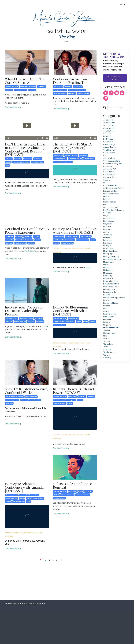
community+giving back (28, 88)
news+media (109, 300)
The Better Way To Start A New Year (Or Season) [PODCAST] (73, 155)
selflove (93, 349)
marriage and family (112, 275)
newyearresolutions (75, 168)
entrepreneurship (82, 260)
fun (105, 217)
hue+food (108, 226)
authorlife (68, 93)
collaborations (110, 158)
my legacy (108, 294)
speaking (31, 263)
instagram (108, 244)
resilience (72, 100)
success (107, 374)
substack (107, 371)
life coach (91, 430)
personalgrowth (89, 168)
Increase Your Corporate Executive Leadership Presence (26, 332)
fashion (8, 176)
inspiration (9, 92)
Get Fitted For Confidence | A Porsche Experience (24, 248)
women (70, 437)
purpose (56, 263)
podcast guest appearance (110, 323)
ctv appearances (111, 195)
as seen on (9, 257)
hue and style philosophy (21, 176)
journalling (82, 430)
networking (108, 297)
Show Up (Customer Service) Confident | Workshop (24, 421)
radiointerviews (110, 343)
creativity (108, 189)
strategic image (110, 365)
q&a (105, 337)
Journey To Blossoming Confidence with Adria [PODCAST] (70, 334)
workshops (32, 92)
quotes (80, 433)
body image (109, 142)
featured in (9, 260)
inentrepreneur (110, 235)
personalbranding (111, 312)
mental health (58, 433)
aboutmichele (58, 93)
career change (59, 257)
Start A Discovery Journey (115, 78)
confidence (42, 88)
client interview (86, 257)
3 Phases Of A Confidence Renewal (73, 520)
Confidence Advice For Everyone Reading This (75, 84)
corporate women (11, 341)
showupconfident (20, 92)
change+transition (12, 88)
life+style (9, 263)
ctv (105, 192)
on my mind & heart (60, 100)
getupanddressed (111, 220)
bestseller (18, 173)
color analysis (110, 164)
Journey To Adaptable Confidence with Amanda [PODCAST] (26, 522)
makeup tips (109, 272)
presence (9, 345)
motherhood (109, 291)
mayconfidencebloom (113, 278)
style (7, 180)
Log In (122, 4)
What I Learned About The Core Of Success (26, 82)
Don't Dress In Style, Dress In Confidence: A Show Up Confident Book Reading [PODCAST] (26, 159)
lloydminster (109, 266)
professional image (12, 433)
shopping (108, 356)
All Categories (110, 121)
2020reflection (110, 124)
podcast (56, 171)
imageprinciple (110, 232)
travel (106, 380)
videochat (108, 383)
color (106, 161)
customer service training (14, 430)
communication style (113, 167)
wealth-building (110, 387)
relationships (109, 346)
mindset (56, 530)
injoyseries (108, 238)
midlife (86, 349)
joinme (93, 260)
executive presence (26, 341)
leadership (39, 341)
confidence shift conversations (64, 260)
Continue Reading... (13, 109)
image (106, 229)
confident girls (110, 182)
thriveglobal (109, 377)
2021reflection (110, 127)
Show (89, 288)
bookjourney (78, 93)
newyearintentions (60, 168)
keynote (37, 260)
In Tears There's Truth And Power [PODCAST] (75, 421)
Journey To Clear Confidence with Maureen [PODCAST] (73, 248)
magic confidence (111, 269)
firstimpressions (111, 213)
